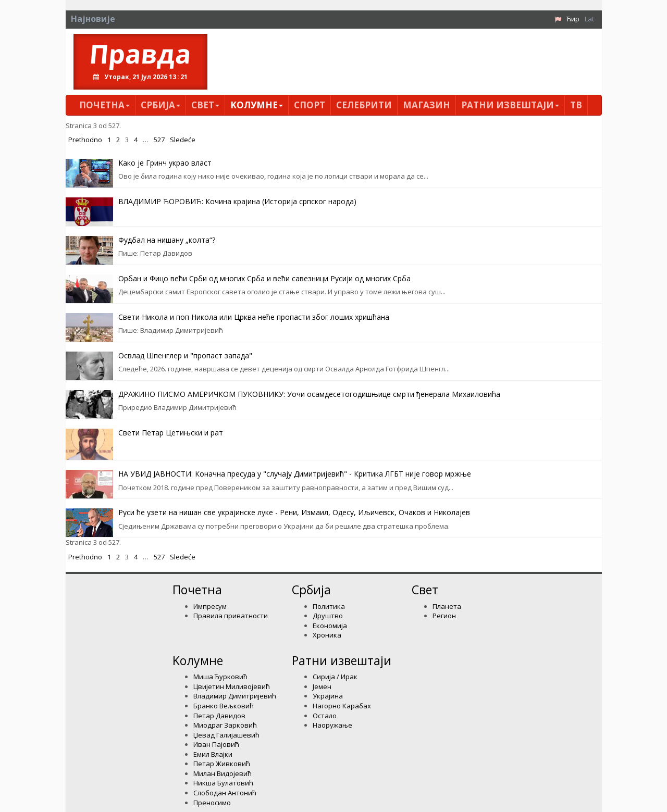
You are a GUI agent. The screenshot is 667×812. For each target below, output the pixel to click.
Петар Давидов (219, 716)
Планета (447, 606)
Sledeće (183, 140)
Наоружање (332, 725)
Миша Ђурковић (220, 677)
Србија (160, 105)
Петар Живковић (222, 764)
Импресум (210, 606)
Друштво (328, 616)
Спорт (310, 105)
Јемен (322, 686)
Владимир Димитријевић (235, 696)
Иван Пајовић (216, 744)
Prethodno (85, 140)
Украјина (328, 696)
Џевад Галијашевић (226, 735)
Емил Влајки (213, 754)
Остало (325, 716)
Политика (329, 606)
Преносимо (212, 803)
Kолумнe (257, 105)
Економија (330, 626)
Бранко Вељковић (224, 706)
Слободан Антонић (225, 793)
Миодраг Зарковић (225, 725)
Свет (205, 105)
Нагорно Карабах (342, 706)
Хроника (327, 635)
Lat (589, 19)
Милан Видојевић (223, 773)
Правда (140, 54)
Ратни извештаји (510, 105)
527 (159, 140)
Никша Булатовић (223, 783)
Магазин (427, 105)
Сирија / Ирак (335, 677)
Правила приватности (231, 616)
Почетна (104, 105)
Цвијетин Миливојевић (232, 686)
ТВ (576, 105)
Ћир (573, 19)
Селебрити (364, 105)
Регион (444, 616)
